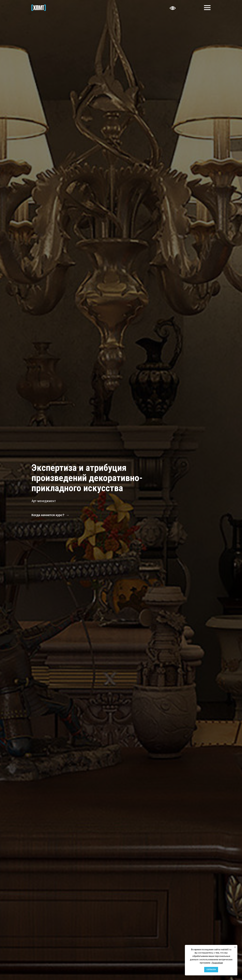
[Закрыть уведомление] (235, 947)
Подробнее (217, 963)
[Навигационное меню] (207, 8)
